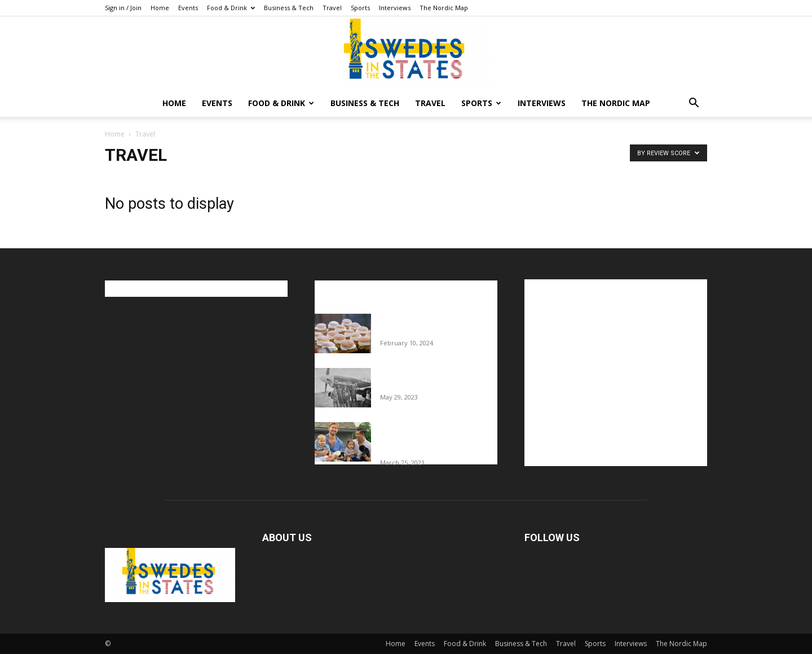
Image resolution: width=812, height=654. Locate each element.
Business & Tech (289, 8)
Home (160, 8)
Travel (332, 8)
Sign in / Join (123, 8)
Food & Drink (231, 8)
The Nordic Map (444, 8)
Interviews (395, 8)
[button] (694, 104)
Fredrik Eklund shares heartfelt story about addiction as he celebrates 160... (434, 439)
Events (188, 8)
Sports (360, 8)
